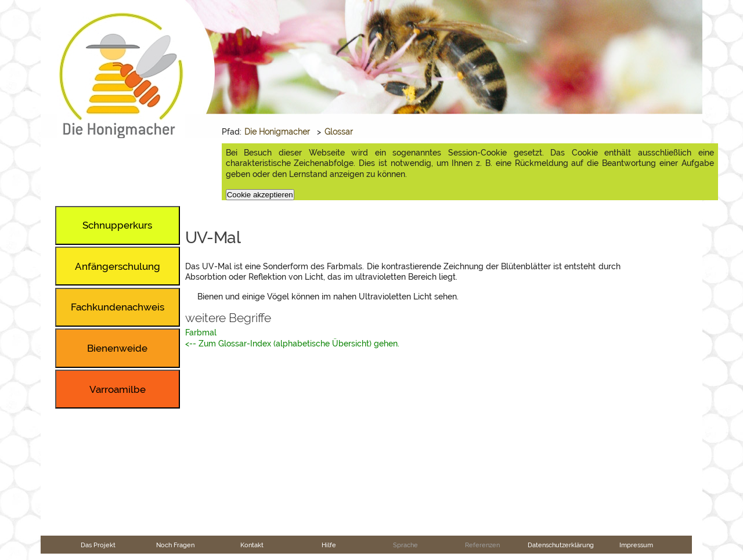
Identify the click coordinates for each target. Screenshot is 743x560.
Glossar (339, 132)
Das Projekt (98, 545)
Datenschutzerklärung (561, 545)
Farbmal (201, 333)
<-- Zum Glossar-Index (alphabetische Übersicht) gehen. (292, 344)
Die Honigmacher (277, 132)
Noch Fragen (175, 545)
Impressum (636, 545)
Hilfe (329, 545)
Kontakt (252, 545)
